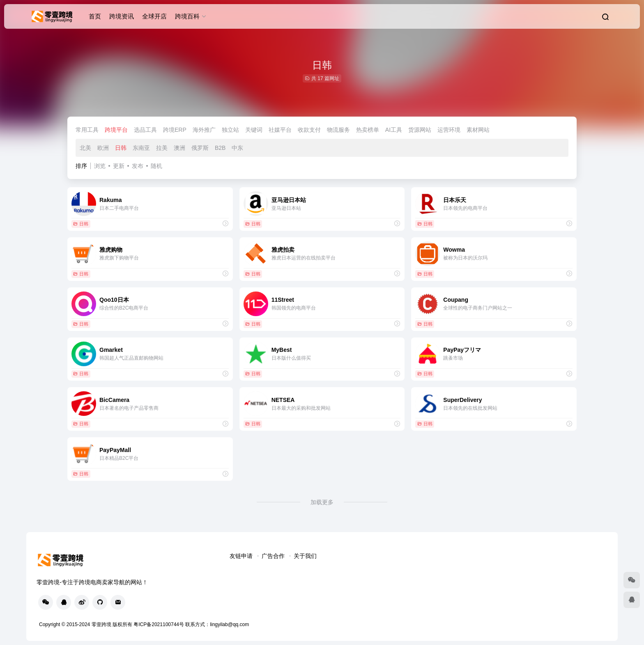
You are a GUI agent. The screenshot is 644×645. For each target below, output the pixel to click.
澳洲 (179, 148)
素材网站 (478, 130)
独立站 (230, 130)
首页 (95, 16)
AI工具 (394, 130)
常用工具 (87, 130)
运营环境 (449, 130)
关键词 (254, 130)
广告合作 (273, 556)
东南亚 (141, 148)
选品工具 (145, 130)
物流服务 (338, 130)
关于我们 (305, 556)
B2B (220, 148)
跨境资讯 (122, 16)
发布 (138, 166)
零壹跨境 (101, 624)
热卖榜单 (368, 130)
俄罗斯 (200, 148)
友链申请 (241, 556)
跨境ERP (175, 130)
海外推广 (204, 130)
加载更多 (322, 502)
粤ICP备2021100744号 (159, 624)
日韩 (121, 148)
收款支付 (309, 130)
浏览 (100, 166)
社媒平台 (280, 130)
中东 (237, 148)
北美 (85, 148)
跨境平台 (116, 130)
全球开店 (154, 16)
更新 (119, 166)
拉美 (162, 148)
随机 (156, 166)
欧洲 (103, 148)
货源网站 (420, 130)
